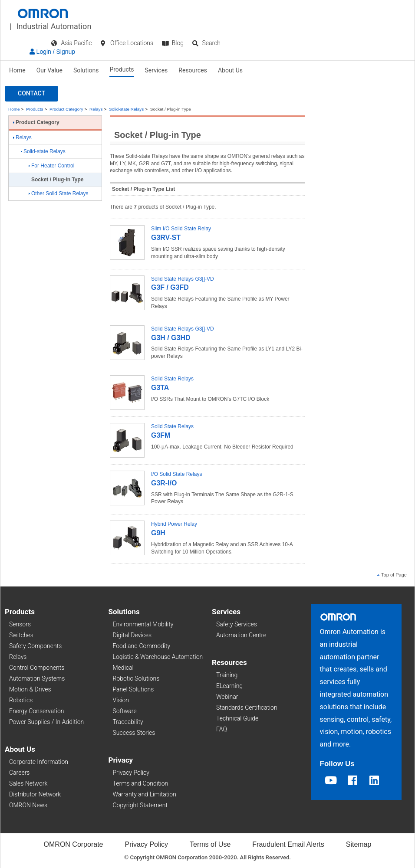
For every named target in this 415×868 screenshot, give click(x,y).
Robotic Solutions (136, 678)
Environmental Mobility (143, 624)
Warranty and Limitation (145, 794)
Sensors (20, 624)
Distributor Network (35, 794)
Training (227, 675)
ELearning (229, 686)
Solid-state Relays (126, 109)
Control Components (37, 668)
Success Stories (134, 733)
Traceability (128, 722)
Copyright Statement (140, 805)
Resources (193, 70)
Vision (121, 700)
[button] (31, 94)
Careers (19, 773)
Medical (123, 668)
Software (125, 711)
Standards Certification (247, 708)
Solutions (86, 70)
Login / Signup (52, 52)
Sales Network (28, 783)
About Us (230, 70)
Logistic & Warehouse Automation (158, 657)
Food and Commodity (142, 646)
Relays (96, 109)
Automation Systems (37, 678)
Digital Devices (132, 635)
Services (156, 70)
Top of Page (392, 575)
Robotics (21, 700)
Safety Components (35, 646)
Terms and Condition (141, 783)
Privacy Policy (131, 773)
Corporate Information (39, 762)
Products (122, 69)
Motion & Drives (30, 689)
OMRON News (28, 805)
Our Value (49, 70)
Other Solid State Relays (58, 193)
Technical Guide (237, 718)
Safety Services (237, 624)
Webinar (227, 697)
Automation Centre (241, 635)
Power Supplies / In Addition (46, 722)
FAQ (222, 729)
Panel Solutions (133, 689)
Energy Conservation (36, 711)
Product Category (66, 109)
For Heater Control (51, 166)
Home (17, 70)
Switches (21, 635)
